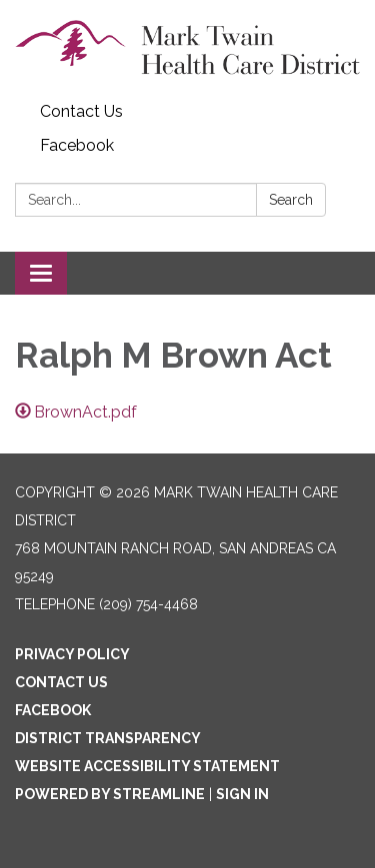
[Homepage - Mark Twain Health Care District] (187, 47)
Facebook (77, 145)
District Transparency (108, 738)
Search (291, 200)
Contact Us (81, 111)
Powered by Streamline (110, 794)
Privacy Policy (72, 654)
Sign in (242, 794)
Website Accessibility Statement (147, 766)
